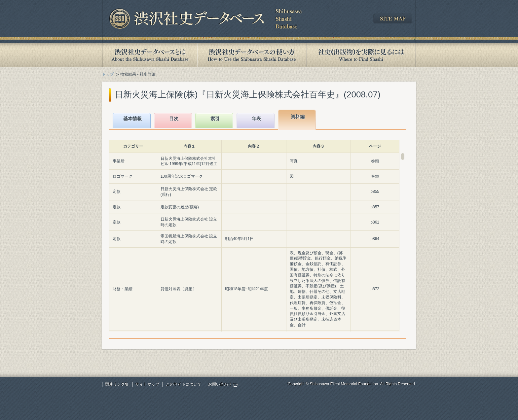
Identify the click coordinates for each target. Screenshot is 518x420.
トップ (108, 74)
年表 (256, 119)
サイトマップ (147, 384)
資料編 (298, 117)
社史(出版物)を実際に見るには (361, 55)
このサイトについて (184, 384)
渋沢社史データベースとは (149, 55)
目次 (174, 119)
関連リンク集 (117, 384)
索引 (215, 119)
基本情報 (132, 119)
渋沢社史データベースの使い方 (252, 55)
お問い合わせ (220, 384)
